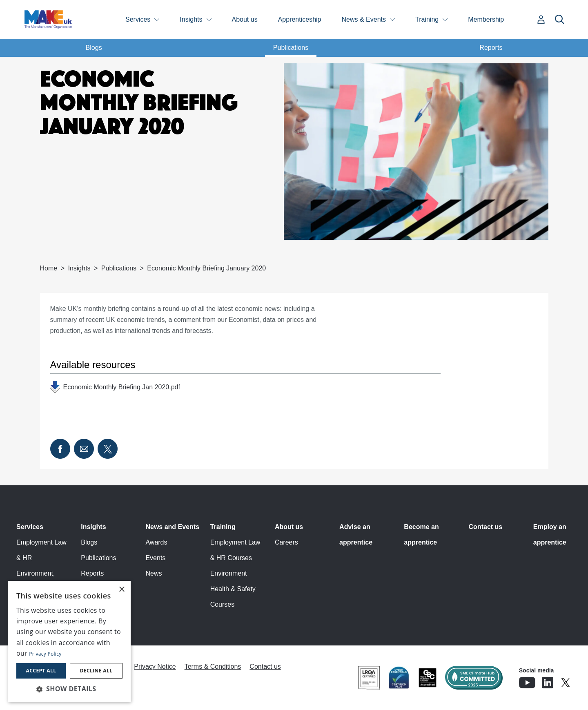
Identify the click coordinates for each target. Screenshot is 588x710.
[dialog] (69, 641)
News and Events (172, 527)
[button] (69, 689)
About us (245, 19)
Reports (491, 48)
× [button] (121, 590)
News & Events (364, 19)
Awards (156, 542)
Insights (191, 19)
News (154, 573)
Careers (286, 542)
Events (155, 558)
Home (49, 268)
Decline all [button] (96, 671)
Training (427, 19)
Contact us (486, 527)
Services (138, 19)
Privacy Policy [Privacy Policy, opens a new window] (45, 654)
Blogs (94, 48)
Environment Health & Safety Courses (233, 589)
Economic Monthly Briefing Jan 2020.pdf (122, 387)
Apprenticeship (300, 19)
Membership (486, 19)
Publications (291, 48)
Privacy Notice (155, 666)
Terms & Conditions (213, 666)
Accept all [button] (41, 671)
